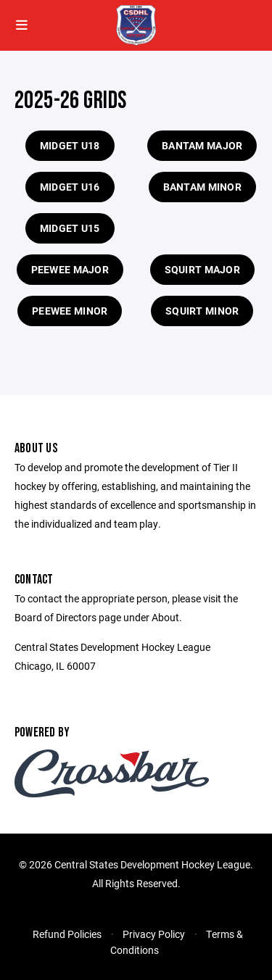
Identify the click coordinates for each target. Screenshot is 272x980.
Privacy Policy (154, 934)
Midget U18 (70, 145)
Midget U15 (70, 228)
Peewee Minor (70, 311)
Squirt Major (202, 269)
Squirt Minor (202, 311)
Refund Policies (67, 934)
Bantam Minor (202, 187)
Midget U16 (70, 187)
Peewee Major (70, 269)
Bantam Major (202, 145)
